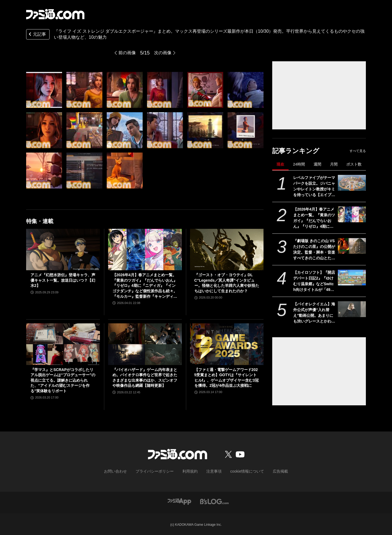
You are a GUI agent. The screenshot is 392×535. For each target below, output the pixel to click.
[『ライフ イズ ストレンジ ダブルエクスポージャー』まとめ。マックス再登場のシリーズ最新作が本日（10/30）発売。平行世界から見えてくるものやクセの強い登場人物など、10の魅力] (44, 90)
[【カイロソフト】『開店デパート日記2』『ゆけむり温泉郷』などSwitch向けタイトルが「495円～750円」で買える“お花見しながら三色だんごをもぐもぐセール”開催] (352, 278)
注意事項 (212, 471)
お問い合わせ (124, 471)
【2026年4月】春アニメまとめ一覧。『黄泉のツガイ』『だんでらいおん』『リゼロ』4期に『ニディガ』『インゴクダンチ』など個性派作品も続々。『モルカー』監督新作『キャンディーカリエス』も (314, 218)
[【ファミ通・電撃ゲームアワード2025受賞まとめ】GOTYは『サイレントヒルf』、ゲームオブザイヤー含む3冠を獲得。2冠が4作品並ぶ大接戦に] (227, 344)
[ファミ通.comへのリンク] (55, 14)
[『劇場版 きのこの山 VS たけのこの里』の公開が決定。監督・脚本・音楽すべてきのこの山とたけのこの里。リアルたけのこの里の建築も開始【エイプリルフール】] (352, 246)
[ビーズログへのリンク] (214, 501)
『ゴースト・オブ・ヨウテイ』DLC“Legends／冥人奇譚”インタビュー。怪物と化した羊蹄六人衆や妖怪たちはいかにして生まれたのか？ (227, 283)
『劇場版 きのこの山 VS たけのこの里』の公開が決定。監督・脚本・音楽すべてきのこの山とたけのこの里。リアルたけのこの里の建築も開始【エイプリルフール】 (314, 250)
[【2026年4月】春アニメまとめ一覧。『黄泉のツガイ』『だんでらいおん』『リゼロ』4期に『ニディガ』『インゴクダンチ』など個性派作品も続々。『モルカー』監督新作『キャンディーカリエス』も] (352, 214)
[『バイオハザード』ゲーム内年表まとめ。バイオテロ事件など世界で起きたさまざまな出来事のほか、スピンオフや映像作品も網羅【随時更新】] (145, 344)
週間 (317, 164)
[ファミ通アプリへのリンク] (179, 501)
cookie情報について (242, 471)
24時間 (299, 164)
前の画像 (126, 53)
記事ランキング (296, 151)
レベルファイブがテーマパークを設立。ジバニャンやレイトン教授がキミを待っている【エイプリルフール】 (314, 187)
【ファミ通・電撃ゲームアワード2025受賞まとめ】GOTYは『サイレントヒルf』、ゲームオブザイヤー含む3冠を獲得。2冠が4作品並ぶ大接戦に (226, 378)
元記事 (37, 35)
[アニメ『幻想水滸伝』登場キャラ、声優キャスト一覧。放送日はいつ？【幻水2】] (63, 250)
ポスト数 (354, 164)
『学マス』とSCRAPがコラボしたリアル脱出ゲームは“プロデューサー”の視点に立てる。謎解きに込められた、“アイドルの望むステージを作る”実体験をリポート (63, 380)
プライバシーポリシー (159, 471)
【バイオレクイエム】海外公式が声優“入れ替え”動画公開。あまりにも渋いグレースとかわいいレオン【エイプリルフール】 (314, 313)
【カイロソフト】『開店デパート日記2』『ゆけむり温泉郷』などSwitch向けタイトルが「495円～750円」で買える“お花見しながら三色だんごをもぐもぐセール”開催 (314, 281)
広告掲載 (271, 471)
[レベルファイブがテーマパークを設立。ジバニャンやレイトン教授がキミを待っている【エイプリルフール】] (352, 183)
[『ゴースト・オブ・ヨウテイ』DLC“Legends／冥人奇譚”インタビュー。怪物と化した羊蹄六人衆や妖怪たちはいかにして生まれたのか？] (227, 250)
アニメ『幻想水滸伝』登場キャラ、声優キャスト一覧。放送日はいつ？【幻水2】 (63, 280)
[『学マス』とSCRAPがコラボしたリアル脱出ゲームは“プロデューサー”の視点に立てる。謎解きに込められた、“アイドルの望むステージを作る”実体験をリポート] (63, 344)
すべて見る (358, 151)
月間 (334, 164)
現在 (280, 164)
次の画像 (164, 53)
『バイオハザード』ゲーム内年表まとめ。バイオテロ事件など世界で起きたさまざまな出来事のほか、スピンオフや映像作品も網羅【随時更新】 (145, 378)
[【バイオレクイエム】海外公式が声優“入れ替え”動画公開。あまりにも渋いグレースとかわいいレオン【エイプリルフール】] (352, 309)
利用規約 (190, 471)
